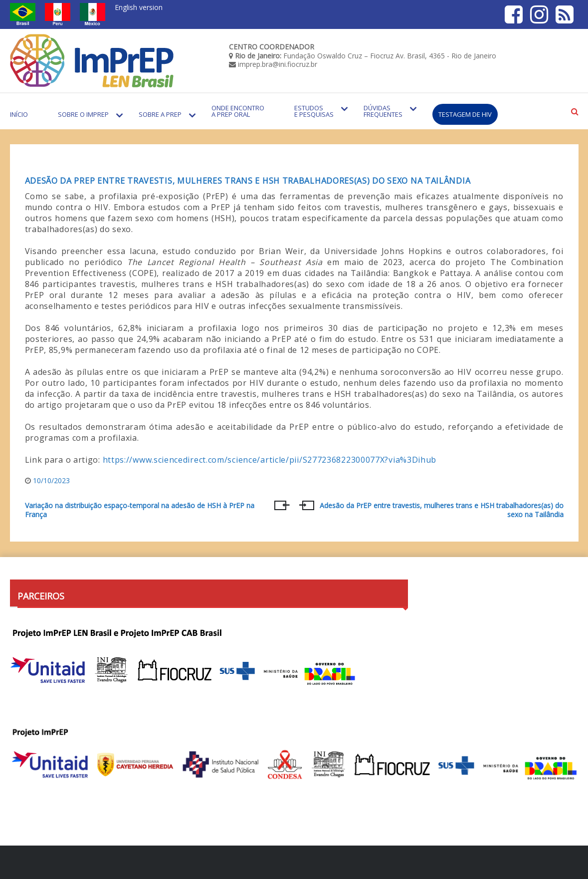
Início (19, 114)
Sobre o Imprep (83, 114)
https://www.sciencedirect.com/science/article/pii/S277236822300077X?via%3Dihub (270, 460)
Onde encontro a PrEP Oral (238, 111)
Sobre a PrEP (160, 114)
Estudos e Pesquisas (314, 111)
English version (139, 7)
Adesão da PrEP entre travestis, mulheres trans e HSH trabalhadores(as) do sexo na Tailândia (248, 181)
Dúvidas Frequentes (383, 111)
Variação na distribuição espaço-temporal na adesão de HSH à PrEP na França (140, 510)
